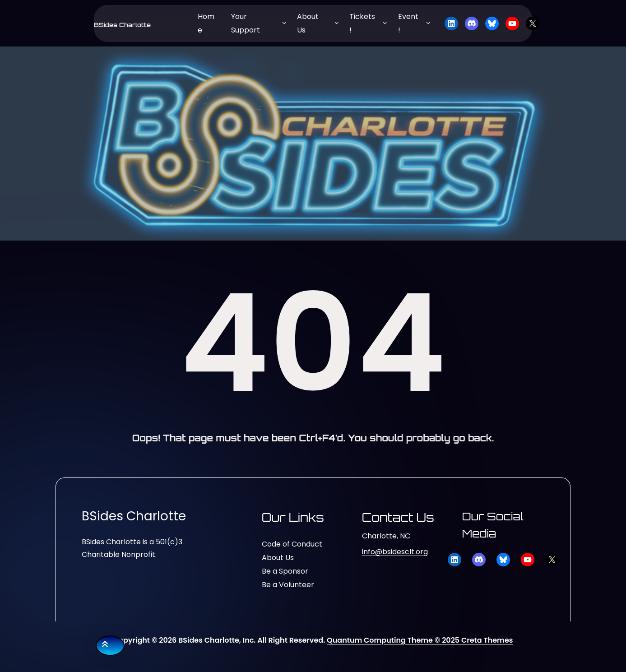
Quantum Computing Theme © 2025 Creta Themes (420, 640)
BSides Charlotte (122, 25)
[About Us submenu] (337, 23)
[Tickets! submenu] (385, 23)
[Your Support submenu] (284, 23)
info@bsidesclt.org (395, 552)
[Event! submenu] (428, 23)
